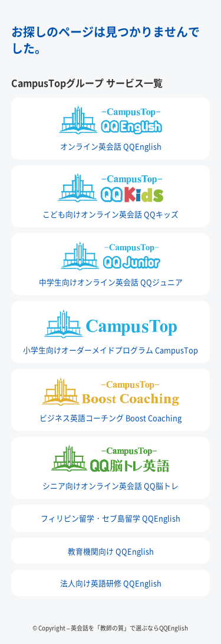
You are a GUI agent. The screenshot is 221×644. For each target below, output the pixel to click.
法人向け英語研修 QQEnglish (111, 583)
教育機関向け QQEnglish (111, 551)
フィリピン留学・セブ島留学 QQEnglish (111, 518)
